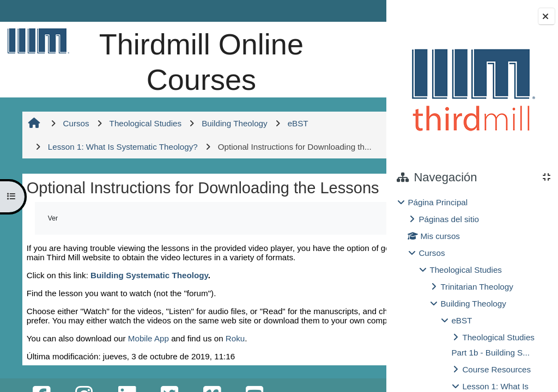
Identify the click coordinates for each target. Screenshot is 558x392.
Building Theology (473, 304)
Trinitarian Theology (477, 287)
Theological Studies (466, 270)
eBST (462, 320)
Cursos (432, 253)
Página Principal (438, 202)
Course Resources (496, 369)
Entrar (356, 11)
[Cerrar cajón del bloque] (547, 16)
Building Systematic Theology (148, 339)
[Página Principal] (37, 41)
